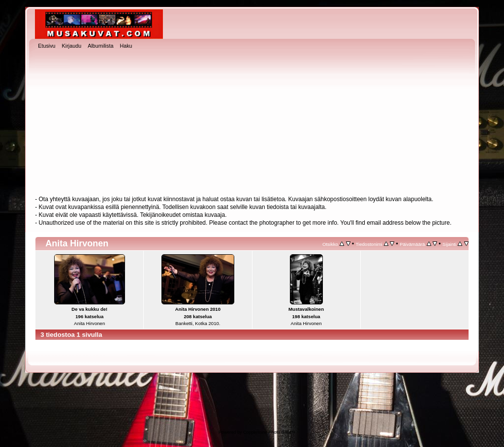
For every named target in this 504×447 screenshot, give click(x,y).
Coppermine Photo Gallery (269, 432)
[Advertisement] (252, 123)
